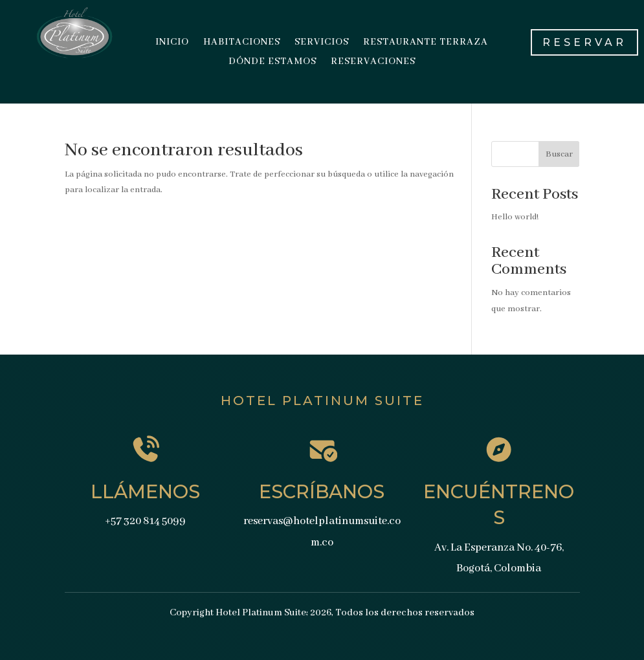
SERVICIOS (322, 43)
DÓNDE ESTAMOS (272, 62)
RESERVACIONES (373, 62)
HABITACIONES (242, 43)
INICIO (172, 43)
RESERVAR (584, 42)
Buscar (559, 154)
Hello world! (515, 217)
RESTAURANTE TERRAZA (426, 43)
